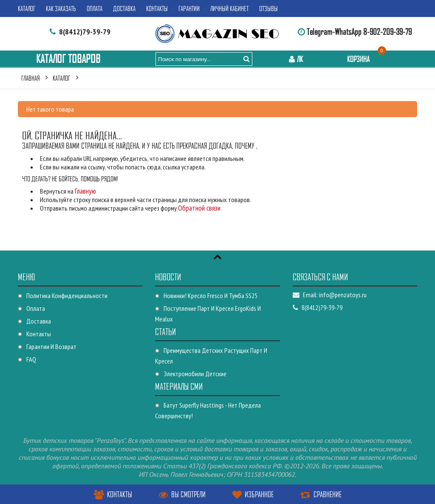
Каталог (27, 8)
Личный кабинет (229, 8)
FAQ (31, 359)
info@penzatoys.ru (343, 295)
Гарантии (189, 8)
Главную (85, 191)
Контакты (157, 8)
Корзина (364, 59)
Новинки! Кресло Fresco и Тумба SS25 (210, 296)
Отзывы (268, 8)
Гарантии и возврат (51, 346)
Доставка (124, 8)
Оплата (95, 8)
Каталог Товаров (68, 59)
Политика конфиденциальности (67, 296)
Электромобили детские (195, 374)
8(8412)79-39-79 (85, 32)
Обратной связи (199, 208)
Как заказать (61, 8)
